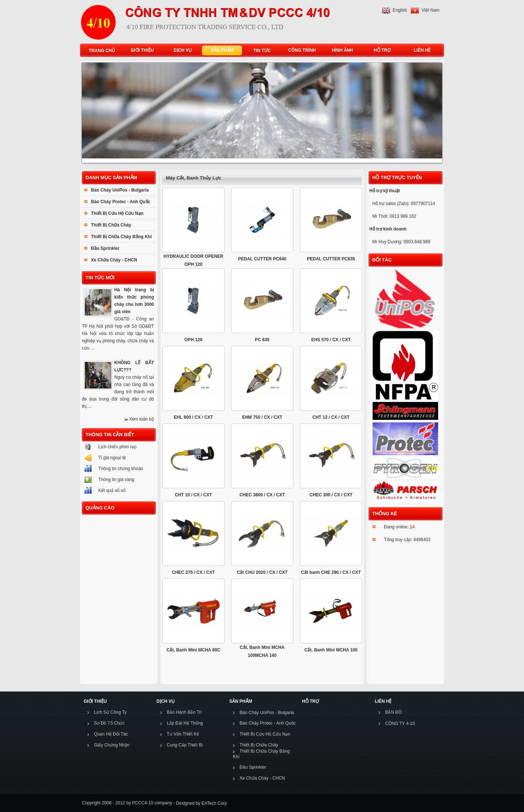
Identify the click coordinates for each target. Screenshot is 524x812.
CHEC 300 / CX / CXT (331, 495)
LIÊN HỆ (420, 50)
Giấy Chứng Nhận (112, 745)
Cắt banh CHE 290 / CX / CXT (331, 572)
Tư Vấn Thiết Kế (183, 734)
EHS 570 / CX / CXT (331, 340)
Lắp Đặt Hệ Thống (185, 723)
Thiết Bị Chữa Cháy (111, 225)
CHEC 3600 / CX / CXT (262, 495)
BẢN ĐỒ (393, 712)
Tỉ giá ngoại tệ (112, 458)
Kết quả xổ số (112, 490)
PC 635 (262, 340)
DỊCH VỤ (181, 50)
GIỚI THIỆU (140, 50)
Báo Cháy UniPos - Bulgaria (120, 190)
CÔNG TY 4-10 (400, 724)
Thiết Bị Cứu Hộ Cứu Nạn (117, 213)
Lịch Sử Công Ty (110, 712)
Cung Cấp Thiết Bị (185, 745)
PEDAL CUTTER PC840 (262, 259)
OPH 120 (193, 340)
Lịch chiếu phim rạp (117, 447)
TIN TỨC (262, 51)
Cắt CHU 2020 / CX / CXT (262, 572)
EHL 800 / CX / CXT (194, 417)
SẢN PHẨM (221, 50)
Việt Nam (430, 10)
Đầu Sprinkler (105, 248)
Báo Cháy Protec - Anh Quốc (121, 202)
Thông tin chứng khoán (121, 469)
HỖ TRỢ (380, 50)
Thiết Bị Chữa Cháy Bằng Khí (121, 237)
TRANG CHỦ (102, 51)
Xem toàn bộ (142, 419)
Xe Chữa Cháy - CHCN (114, 260)
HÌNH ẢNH (341, 50)
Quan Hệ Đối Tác (111, 734)
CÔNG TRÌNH (302, 50)
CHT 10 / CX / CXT (193, 495)
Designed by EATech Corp (201, 803)
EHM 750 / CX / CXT (262, 417)
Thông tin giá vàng (116, 480)
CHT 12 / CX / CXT (331, 417)
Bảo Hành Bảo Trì (184, 712)
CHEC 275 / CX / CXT (193, 572)
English (400, 10)
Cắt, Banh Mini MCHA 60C (194, 650)
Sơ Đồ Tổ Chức (109, 723)
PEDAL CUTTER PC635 (331, 259)
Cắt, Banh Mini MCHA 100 (331, 650)
